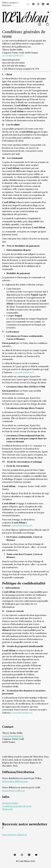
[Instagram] (38, 4)
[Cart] (47, 24)
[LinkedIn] (43, 4)
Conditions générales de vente (17, 806)
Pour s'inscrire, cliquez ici (14, 835)
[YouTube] (48, 4)
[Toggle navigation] (40, 24)
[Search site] (28, 4)
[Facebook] (33, 4)
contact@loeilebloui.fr (13, 56)
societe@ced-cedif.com (13, 791)
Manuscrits (7, 809)
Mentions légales (10, 803)
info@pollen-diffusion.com (15, 781)
